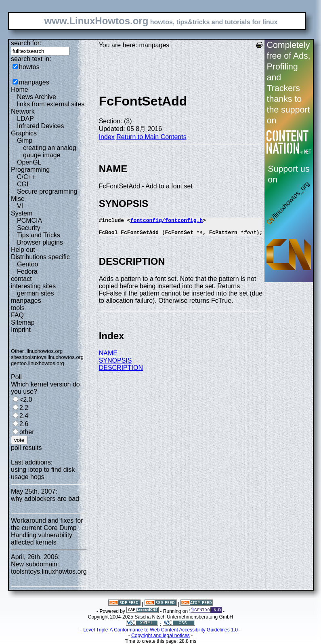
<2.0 (26, 400)
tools (18, 308)
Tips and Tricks (39, 235)
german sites (36, 293)
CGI (23, 184)
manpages (34, 82)
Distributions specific (40, 257)
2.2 (24, 408)
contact (21, 279)
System (22, 213)
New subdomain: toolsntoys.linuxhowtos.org (49, 568)
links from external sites (51, 104)
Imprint (21, 330)
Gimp (25, 140)
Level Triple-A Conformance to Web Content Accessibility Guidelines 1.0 (160, 630)
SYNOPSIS (115, 364)
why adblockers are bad (45, 499)
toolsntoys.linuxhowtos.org (53, 357)
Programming (30, 170)
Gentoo (27, 264)
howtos (29, 67)
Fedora (27, 271)
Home (20, 90)
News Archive (37, 97)
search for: (26, 43)
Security (29, 228)
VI (20, 206)
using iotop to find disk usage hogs (43, 473)
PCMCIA (29, 221)
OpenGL (29, 162)
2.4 (24, 416)
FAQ (17, 315)
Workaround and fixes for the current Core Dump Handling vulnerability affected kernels (47, 531)
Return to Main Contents (151, 137)
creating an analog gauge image (50, 151)
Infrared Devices (41, 126)
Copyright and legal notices (160, 636)
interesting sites (33, 286)
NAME (108, 357)
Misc (18, 199)
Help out (23, 250)
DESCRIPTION (121, 371)
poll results (26, 448)
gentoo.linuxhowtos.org (38, 363)
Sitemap (23, 322)
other (27, 432)
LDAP (25, 119)
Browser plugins (40, 242)
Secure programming (47, 191)
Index (107, 137)
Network (23, 111)
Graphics (24, 133)
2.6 (24, 424)
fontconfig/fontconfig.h (167, 221)
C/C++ (26, 177)
